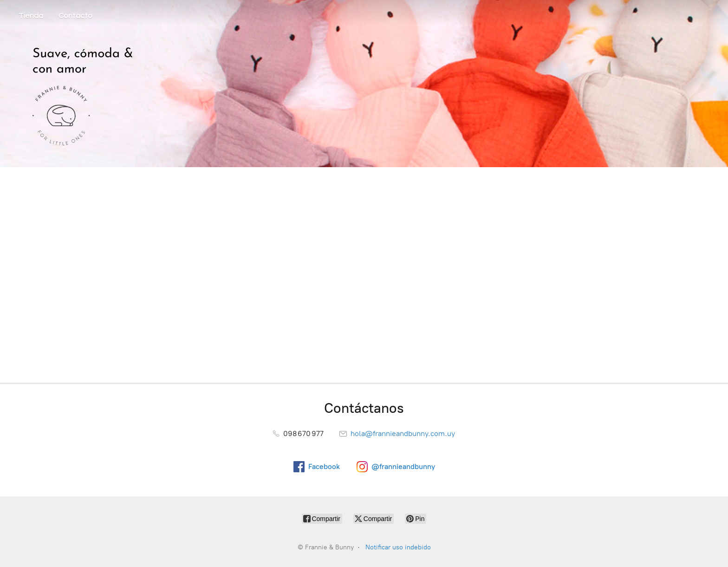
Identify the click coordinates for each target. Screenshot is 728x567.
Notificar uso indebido (398, 547)
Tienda (31, 16)
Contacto (75, 16)
